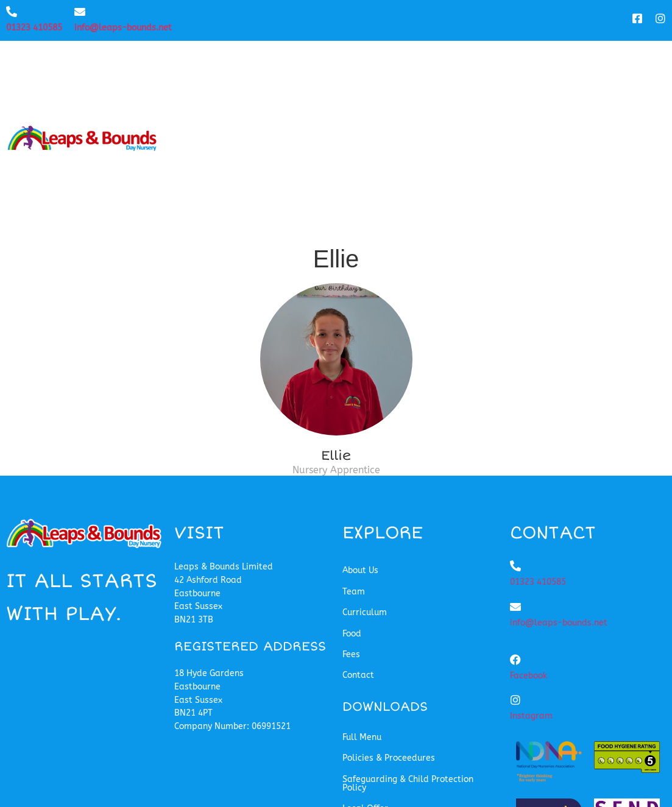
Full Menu (362, 583)
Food (517, 63)
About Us (304, 63)
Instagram (531, 562)
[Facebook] (515, 506)
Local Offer (365, 655)
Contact (628, 63)
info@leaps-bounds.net (123, 28)
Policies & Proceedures (389, 604)
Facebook (529, 522)
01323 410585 (34, 28)
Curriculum (443, 63)
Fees (567, 63)
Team (370, 63)
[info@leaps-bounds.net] (80, 12)
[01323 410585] (12, 12)
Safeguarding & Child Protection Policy (408, 629)
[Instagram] (515, 546)
